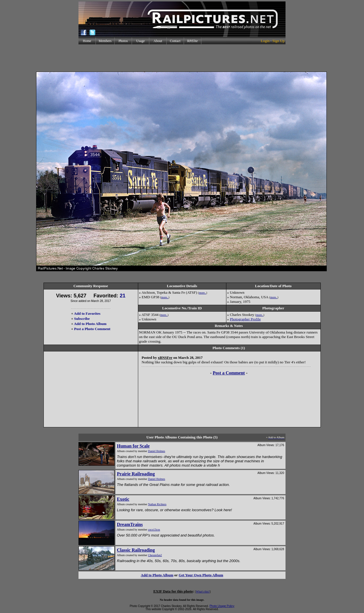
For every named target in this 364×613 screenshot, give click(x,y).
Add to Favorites (87, 313)
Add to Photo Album (90, 324)
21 (123, 296)
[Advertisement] (182, 58)
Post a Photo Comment (92, 329)
